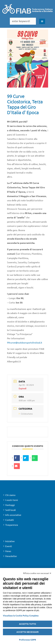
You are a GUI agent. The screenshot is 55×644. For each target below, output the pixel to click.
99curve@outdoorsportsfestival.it (25, 342)
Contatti (10, 520)
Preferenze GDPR (27, 640)
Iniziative (10, 541)
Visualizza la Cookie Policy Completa (21, 615)
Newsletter (11, 556)
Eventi (9, 546)
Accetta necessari (27, 632)
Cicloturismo (26, 414)
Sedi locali (10, 510)
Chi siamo (10, 495)
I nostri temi (12, 500)
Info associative (13, 515)
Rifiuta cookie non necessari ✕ (37, 573)
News (8, 551)
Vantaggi (10, 505)
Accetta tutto (28, 624)
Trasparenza (12, 525)
